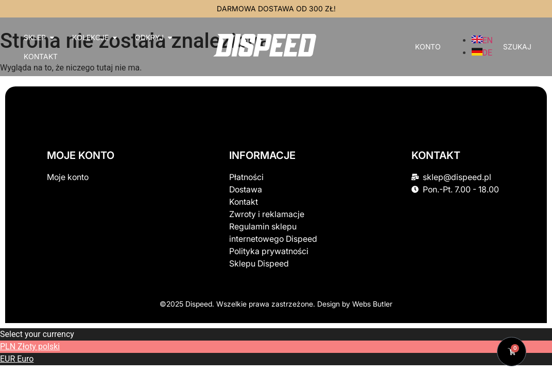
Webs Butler (372, 304)
